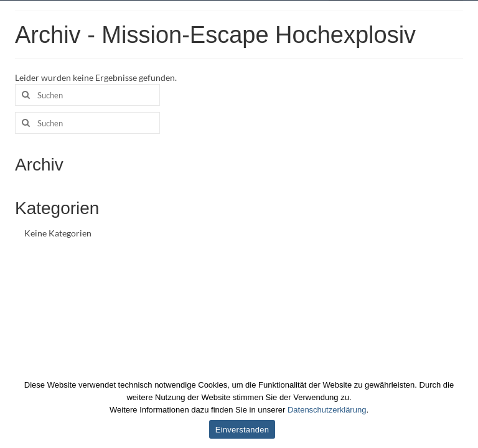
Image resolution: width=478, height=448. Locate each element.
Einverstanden (242, 430)
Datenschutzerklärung (327, 410)
